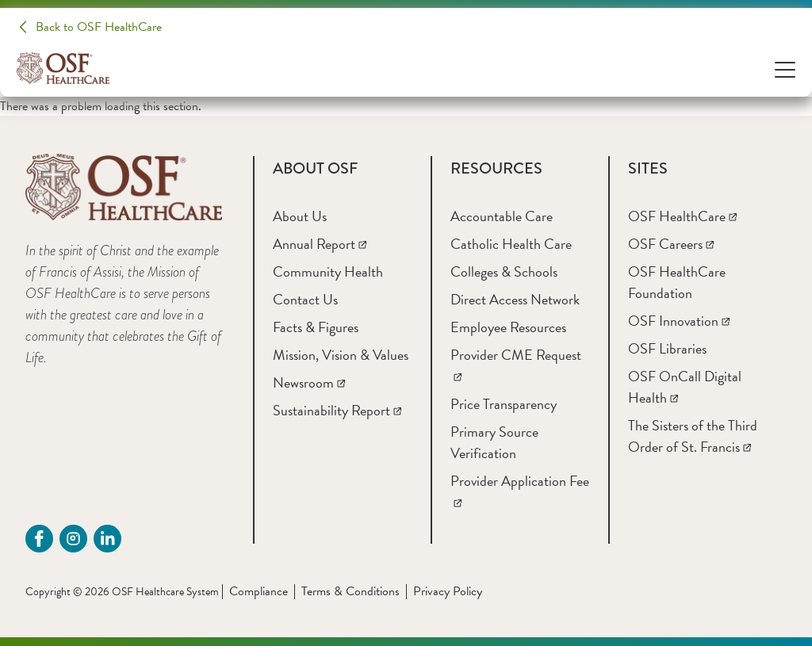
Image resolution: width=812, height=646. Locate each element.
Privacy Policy (448, 591)
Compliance (259, 591)
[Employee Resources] (508, 327)
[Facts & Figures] (316, 327)
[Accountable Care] (502, 216)
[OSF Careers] (671, 244)
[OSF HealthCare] (682, 216)
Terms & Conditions (350, 591)
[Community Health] (328, 271)
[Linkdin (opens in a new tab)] (107, 539)
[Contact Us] (305, 299)
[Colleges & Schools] (504, 271)
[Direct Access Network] (515, 299)
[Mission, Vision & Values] (341, 355)
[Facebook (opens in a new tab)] (39, 539)
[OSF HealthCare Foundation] (677, 282)
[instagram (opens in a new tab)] (73, 539)
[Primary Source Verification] (494, 442)
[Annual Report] (320, 244)
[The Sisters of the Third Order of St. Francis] (693, 436)
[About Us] (300, 216)
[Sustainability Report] (337, 410)
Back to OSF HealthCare (99, 27)
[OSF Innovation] (679, 321)
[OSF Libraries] (667, 348)
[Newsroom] (309, 382)
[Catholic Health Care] (511, 244)
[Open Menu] (785, 69)
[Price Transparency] (504, 404)
